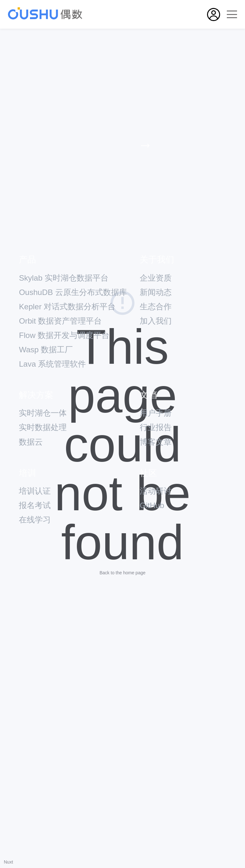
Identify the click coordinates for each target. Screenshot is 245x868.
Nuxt (8, 862)
